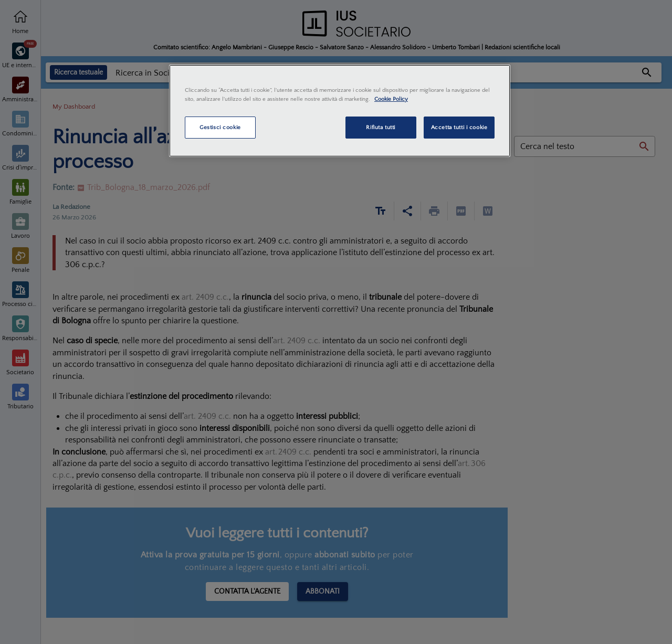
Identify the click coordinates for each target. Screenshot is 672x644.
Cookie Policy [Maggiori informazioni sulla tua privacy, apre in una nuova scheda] (391, 99)
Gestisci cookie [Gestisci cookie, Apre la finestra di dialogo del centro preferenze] (220, 127)
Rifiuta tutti (380, 127)
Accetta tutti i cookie (459, 127)
